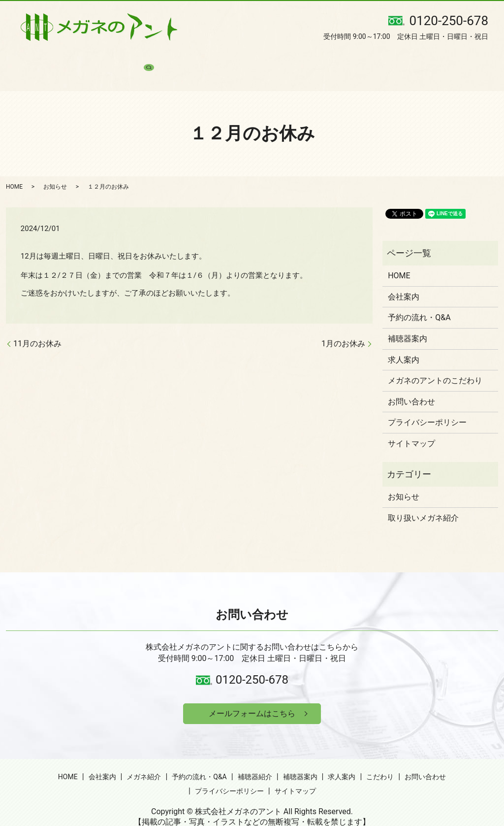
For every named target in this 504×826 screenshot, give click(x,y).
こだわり (366, 59)
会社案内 (92, 59)
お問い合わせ (410, 59)
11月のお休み (37, 326)
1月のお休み (343, 326)
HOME (58, 59)
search (448, 59)
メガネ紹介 (133, 59)
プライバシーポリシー (427, 405)
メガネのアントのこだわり (435, 363)
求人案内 (328, 59)
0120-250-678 (252, 662)
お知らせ (55, 169)
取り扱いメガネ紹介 (423, 500)
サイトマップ (411, 426)
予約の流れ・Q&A (187, 59)
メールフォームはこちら (252, 698)
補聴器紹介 (242, 59)
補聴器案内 (287, 59)
